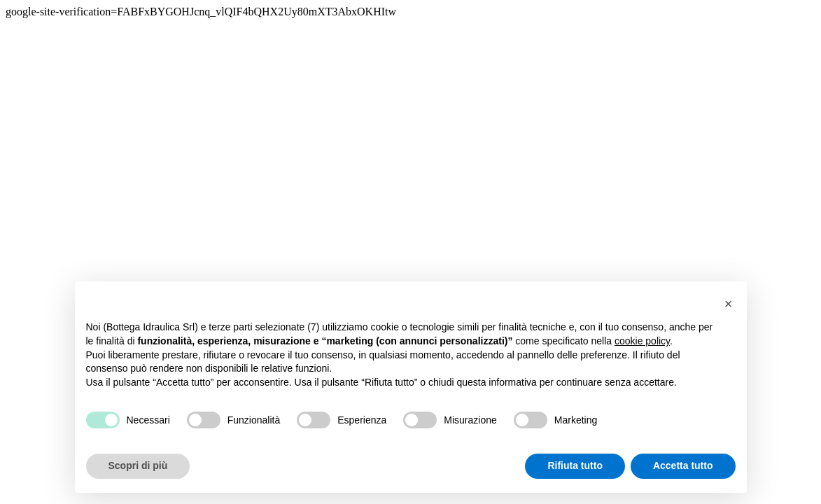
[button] (729, 304)
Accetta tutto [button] (683, 465)
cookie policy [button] (642, 341)
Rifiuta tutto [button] (575, 465)
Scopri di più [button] (138, 465)
